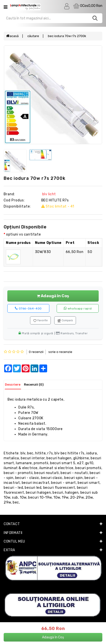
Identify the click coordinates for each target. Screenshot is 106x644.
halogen (72, 493)
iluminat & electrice (21, 468)
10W (57, 497)
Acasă (12, 36)
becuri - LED (13, 488)
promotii (41, 463)
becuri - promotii (18, 473)
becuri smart (89, 483)
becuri (58, 493)
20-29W (77, 497)
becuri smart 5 (63, 463)
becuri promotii (88, 468)
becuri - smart (63, 483)
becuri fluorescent (59, 488)
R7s (50, 453)
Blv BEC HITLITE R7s (69, 453)
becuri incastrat (36, 483)
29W (7, 502)
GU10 (89, 463)
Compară (65, 321)
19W (65, 497)
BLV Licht (49, 194)
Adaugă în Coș (53, 296)
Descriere (13, 385)
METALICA (11, 458)
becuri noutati (46, 473)
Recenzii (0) (34, 385)
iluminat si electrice (56, 468)
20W (89, 497)
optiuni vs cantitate (23, 234)
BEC (30, 453)
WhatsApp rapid (78, 308)
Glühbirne (81, 458)
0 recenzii (36, 352)
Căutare (33, 36)
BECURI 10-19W (40, 497)
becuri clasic (52, 478)
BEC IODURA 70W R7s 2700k (67, 36)
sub (15, 497)
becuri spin (74, 478)
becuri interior (33, 458)
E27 (80, 463)
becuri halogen (59, 458)
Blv (23, 453)
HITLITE (40, 453)
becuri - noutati (74, 473)
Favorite (40, 321)
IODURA (92, 453)
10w (23, 497)
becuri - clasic (27, 478)
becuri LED (33, 488)
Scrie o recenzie (60, 352)
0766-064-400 (28, 308)
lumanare (24, 463)
